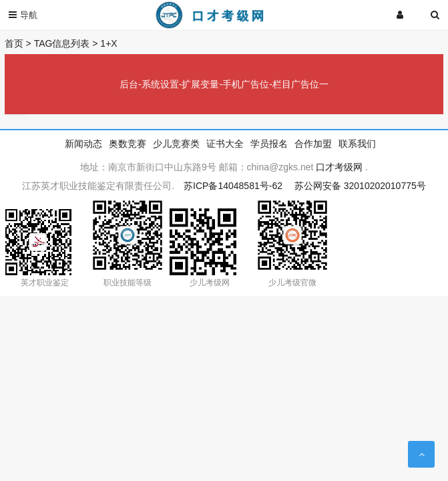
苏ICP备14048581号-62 (233, 186)
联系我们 (357, 144)
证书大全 (225, 144)
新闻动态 (83, 144)
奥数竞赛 (128, 144)
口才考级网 (339, 167)
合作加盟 (313, 144)
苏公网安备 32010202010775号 (360, 186)
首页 (14, 43)
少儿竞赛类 (176, 144)
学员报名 (269, 144)
